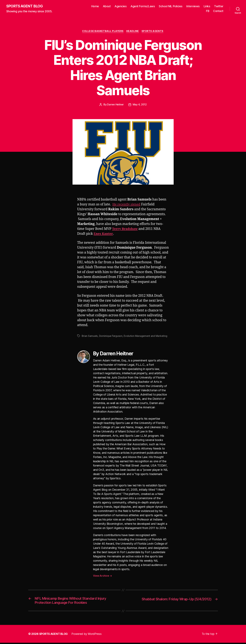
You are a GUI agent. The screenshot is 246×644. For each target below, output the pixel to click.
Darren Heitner (115, 105)
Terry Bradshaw (126, 229)
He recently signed (127, 205)
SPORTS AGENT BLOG (25, 6)
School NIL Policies (171, 6)
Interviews (193, 6)
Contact (218, 11)
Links (207, 6)
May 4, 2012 (140, 105)
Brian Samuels (90, 336)
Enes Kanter (104, 234)
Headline (133, 32)
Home (95, 6)
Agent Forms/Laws (143, 6)
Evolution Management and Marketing (146, 336)
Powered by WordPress (88, 635)
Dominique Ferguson (111, 336)
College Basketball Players (103, 32)
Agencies (121, 6)
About (107, 6)
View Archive (103, 576)
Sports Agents (153, 32)
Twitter (219, 6)
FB (208, 11)
